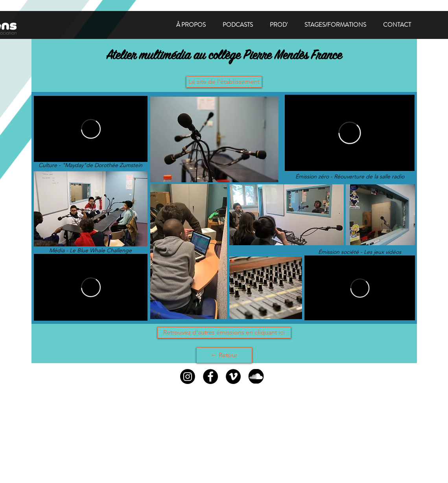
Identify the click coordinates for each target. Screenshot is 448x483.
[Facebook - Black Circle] (210, 376)
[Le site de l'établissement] (224, 82)
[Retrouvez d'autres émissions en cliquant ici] (224, 333)
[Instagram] (188, 376)
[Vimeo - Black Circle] (233, 376)
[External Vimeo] (360, 288)
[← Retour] (224, 355)
